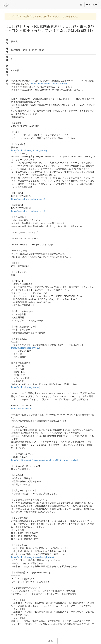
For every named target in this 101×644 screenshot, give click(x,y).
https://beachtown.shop (22, 409)
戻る (51, 641)
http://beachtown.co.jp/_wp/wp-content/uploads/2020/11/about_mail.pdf (45, 460)
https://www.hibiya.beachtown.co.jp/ (28, 199)
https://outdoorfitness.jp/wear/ (25, 348)
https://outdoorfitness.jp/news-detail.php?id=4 (33, 557)
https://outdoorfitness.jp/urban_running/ (50, 84)
